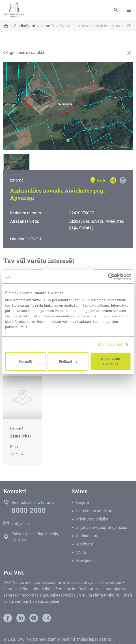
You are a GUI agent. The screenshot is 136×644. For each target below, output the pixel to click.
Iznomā (47, 26)
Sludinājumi (25, 26)
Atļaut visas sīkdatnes (110, 361)
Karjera (83, 502)
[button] (13, 106)
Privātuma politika (92, 519)
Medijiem (84, 561)
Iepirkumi (84, 544)
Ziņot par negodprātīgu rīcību (102, 527)
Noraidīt (26, 361)
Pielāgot (68, 361)
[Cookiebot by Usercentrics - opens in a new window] (111, 276)
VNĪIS (81, 552)
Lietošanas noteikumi (95, 511)
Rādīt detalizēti (110, 344)
